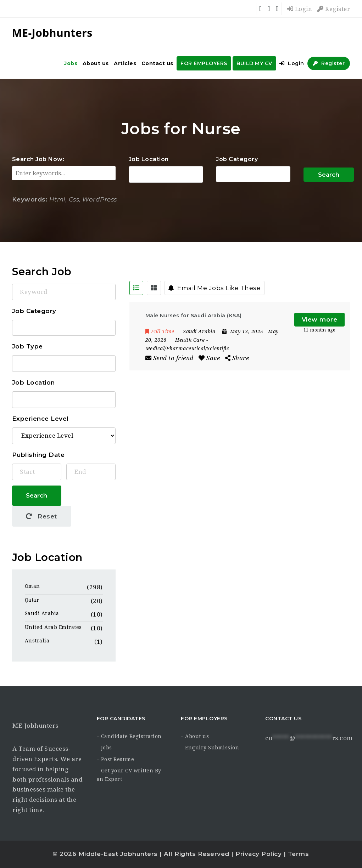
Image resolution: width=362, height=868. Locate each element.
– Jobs (104, 748)
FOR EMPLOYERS (204, 63)
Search (329, 175)
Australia (37, 641)
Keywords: (30, 199)
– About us (195, 736)
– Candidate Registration (129, 736)
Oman (32, 586)
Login (300, 9)
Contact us (157, 63)
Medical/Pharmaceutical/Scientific (187, 348)
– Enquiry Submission (210, 748)
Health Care (190, 340)
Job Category (237, 159)
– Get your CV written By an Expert (129, 775)
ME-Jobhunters (35, 726)
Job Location (149, 159)
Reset (41, 516)
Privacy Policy (258, 854)
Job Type (27, 346)
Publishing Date (38, 455)
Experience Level (40, 419)
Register (334, 9)
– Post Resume (116, 759)
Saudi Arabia (42, 613)
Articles (125, 63)
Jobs (71, 63)
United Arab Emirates (53, 627)
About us (96, 63)
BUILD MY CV (254, 63)
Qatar (32, 600)
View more (320, 319)
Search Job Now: (38, 159)
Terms (299, 854)
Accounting (253, 174)
